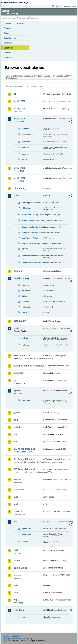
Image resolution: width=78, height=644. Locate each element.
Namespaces (9, 58)
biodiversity (20, 188)
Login (57, 6)
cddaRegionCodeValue (32, 203)
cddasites (26, 208)
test (16, 585)
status (24, 312)
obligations (26, 307)
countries (26, 142)
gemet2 (18, 412)
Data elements (10, 38)
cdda (16, 196)
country (25, 617)
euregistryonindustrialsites (28, 366)
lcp (15, 522)
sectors (25, 542)
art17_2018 (20, 178)
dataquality (20, 321)
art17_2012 (20, 168)
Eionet (14, 18)
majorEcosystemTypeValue (32, 243)
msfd (16, 550)
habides (18, 427)
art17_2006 (20, 119)
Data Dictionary (24, 18)
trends (24, 159)
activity (25, 338)
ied (15, 442)
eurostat (18, 373)
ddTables (25, 296)
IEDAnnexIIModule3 (24, 459)
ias (15, 434)
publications (20, 568)
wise (16, 600)
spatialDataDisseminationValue (32, 256)
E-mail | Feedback (11, 636)
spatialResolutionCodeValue (32, 262)
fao (15, 380)
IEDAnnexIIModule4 (24, 469)
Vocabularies (10, 48)
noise (17, 561)
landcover (19, 490)
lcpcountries (27, 529)
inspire (17, 479)
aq (15, 94)
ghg (16, 420)
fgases (17, 390)
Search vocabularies (16, 86)
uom (16, 593)
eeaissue (25, 302)
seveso (18, 575)
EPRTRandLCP (22, 356)
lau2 (16, 504)
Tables (7, 33)
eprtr (16, 328)
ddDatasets (27, 291)
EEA (15, 2)
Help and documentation (14, 23)
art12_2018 (20, 109)
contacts (25, 285)
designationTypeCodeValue (32, 227)
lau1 (16, 497)
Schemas (8, 43)
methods (25, 147)
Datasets (8, 28)
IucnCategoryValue (30, 238)
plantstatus (26, 534)
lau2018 (18, 511)
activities (25, 129)
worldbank (19, 610)
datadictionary (21, 278)
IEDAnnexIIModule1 (24, 449)
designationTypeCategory (32, 220)
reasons (25, 154)
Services (7, 53)
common (18, 271)
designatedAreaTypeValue (32, 215)
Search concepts (36, 86)
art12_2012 (20, 101)
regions (25, 249)
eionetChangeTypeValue (32, 233)
